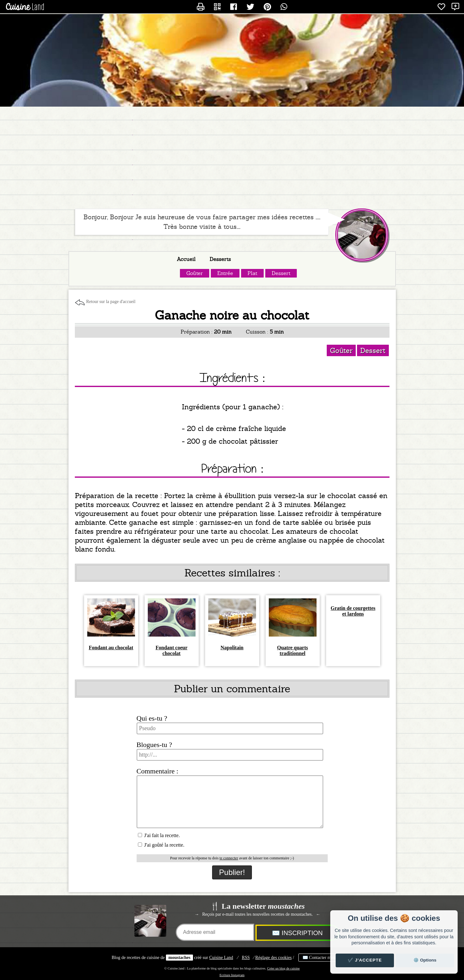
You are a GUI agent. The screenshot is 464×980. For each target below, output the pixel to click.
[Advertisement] (232, 158)
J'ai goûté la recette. (161, 845)
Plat (252, 273)
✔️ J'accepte (365, 960)
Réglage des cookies (274, 958)
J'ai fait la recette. (159, 835)
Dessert (281, 273)
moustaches (179, 958)
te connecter (229, 858)
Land (221, 958)
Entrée (225, 273)
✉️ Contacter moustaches (325, 958)
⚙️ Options (425, 960)
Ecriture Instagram (232, 975)
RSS (246, 958)
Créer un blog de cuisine (284, 968)
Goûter (195, 273)
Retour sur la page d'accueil (111, 302)
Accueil (186, 259)
